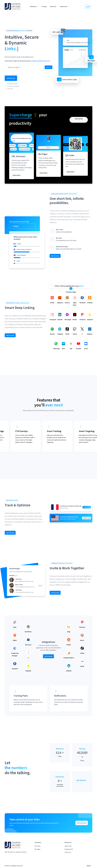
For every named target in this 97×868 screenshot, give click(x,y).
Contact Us (68, 852)
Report (89, 866)
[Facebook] (47, 144)
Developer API (69, 849)
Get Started (11, 78)
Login (88, 7)
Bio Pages (38, 849)
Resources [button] (64, 6)
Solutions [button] (33, 6)
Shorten (48, 67)
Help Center (68, 846)
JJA (10, 866)
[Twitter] (50, 144)
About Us (53, 6)
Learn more (16, 175)
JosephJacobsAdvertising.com (40, 61)
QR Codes (38, 846)
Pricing (44, 6)
